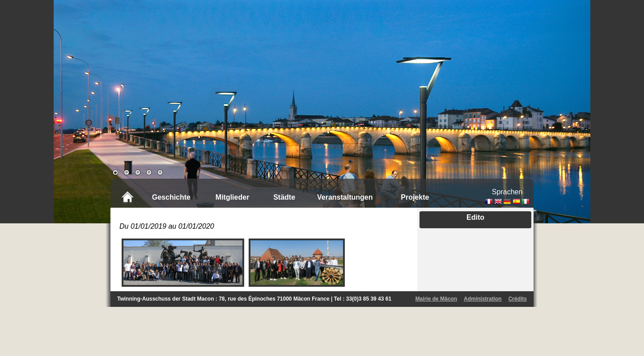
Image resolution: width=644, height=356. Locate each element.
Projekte (415, 197)
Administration (483, 299)
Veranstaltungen (345, 197)
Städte (284, 197)
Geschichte (171, 197)
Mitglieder (233, 197)
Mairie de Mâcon (436, 299)
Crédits (518, 299)
